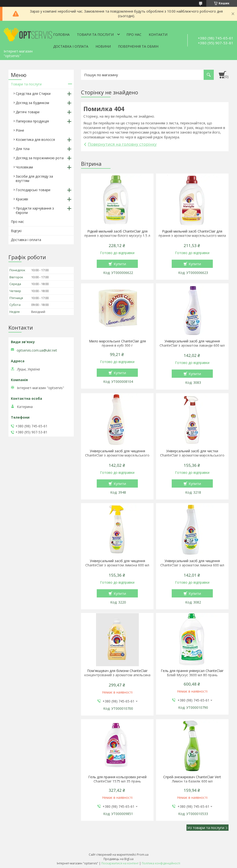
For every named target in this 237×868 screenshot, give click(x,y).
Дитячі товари (28, 112)
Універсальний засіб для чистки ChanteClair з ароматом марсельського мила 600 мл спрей (192, 455)
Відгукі (16, 231)
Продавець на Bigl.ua (118, 859)
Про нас (134, 34)
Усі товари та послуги (206, 828)
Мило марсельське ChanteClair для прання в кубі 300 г (117, 343)
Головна (61, 34)
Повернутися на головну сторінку (122, 144)
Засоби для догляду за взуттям (34, 178)
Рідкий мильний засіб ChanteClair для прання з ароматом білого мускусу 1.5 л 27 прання (117, 236)
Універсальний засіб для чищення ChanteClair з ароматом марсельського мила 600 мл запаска (117, 455)
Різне (20, 130)
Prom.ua (143, 855)
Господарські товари (33, 190)
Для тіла (23, 149)
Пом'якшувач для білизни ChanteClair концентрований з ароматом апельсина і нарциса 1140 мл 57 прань (117, 675)
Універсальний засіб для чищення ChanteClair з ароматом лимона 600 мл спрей (117, 565)
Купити (120, 264)
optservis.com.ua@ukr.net (37, 350)
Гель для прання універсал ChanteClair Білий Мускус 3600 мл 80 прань (192, 673)
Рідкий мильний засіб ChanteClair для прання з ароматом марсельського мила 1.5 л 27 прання (192, 236)
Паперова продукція (32, 121)
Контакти (158, 34)
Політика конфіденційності (161, 863)
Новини (103, 46)
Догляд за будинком (32, 103)
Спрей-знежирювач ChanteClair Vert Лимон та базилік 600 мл (192, 779)
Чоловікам (24, 167)
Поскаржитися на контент (120, 863)
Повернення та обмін (138, 46)
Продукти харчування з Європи (35, 210)
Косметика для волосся (35, 140)
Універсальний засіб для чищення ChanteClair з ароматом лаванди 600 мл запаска (192, 346)
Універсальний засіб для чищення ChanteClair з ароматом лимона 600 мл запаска (192, 565)
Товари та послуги (95, 34)
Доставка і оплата (71, 46)
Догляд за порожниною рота (40, 158)
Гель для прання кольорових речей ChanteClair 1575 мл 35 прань (117, 779)
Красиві (22, 199)
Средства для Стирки (33, 94)
